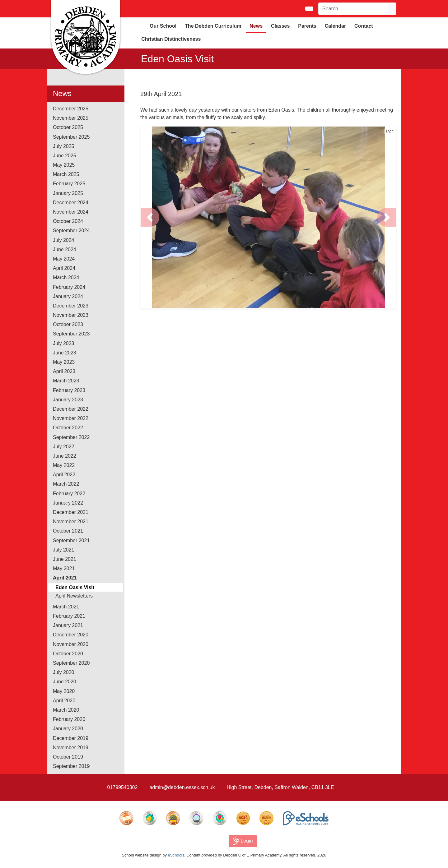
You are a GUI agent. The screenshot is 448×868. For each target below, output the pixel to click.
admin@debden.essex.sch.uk (182, 787)
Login (243, 841)
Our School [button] (163, 26)
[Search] (353, 9)
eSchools (176, 855)
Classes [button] (280, 26)
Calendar (335, 26)
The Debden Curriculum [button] (213, 26)
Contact (364, 26)
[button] (150, 217)
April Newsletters (74, 596)
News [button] (256, 26)
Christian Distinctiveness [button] (171, 39)
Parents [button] (307, 26)
